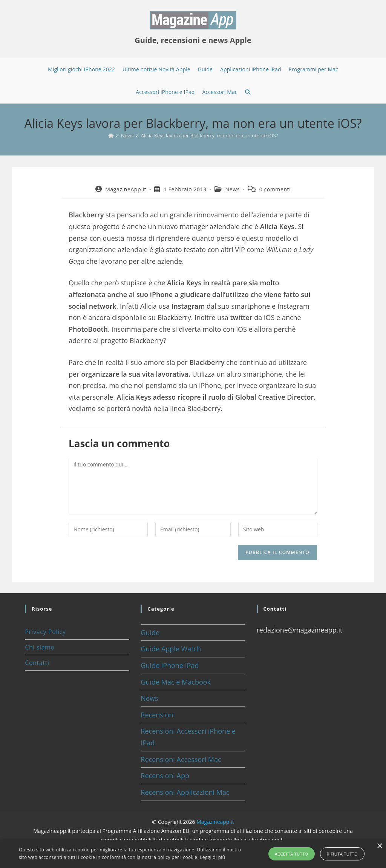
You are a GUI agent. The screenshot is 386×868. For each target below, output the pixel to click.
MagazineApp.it (126, 189)
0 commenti (275, 189)
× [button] (379, 846)
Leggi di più (212, 857)
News (233, 189)
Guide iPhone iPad (170, 665)
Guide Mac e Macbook (176, 682)
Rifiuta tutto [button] (342, 854)
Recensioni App (165, 776)
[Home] (111, 135)
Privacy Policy (45, 632)
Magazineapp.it (215, 822)
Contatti (37, 663)
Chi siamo (40, 647)
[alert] (193, 854)
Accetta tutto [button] (292, 854)
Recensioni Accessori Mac (181, 759)
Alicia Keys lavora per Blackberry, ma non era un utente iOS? (210, 135)
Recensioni (158, 715)
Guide (150, 633)
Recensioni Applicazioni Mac (185, 792)
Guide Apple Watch (171, 649)
